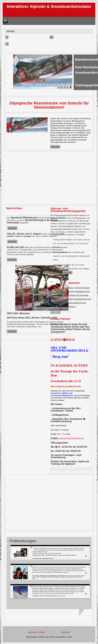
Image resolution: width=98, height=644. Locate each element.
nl (7, 44)
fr (7, 37)
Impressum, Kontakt (36, 632)
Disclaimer (66, 632)
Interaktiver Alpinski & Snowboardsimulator (49, 6)
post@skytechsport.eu (72, 438)
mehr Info (55, 147)
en (51, 37)
